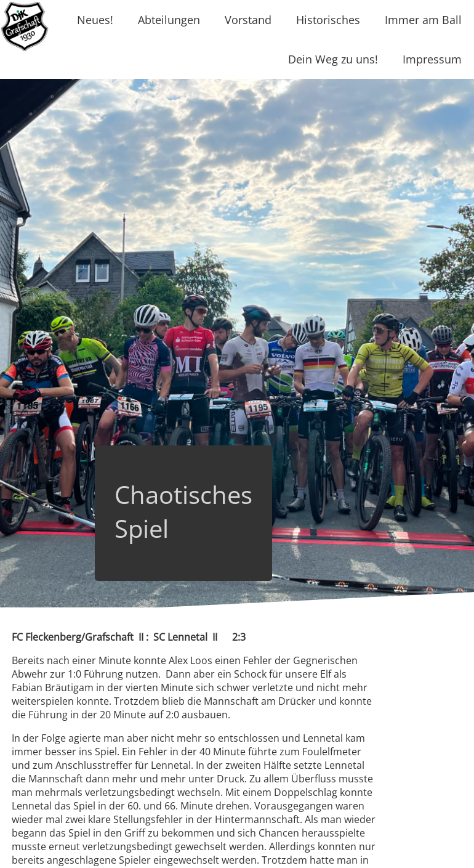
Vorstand (248, 20)
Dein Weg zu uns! (333, 59)
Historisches (328, 20)
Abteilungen (169, 20)
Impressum (432, 59)
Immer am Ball (423, 20)
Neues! (95, 20)
